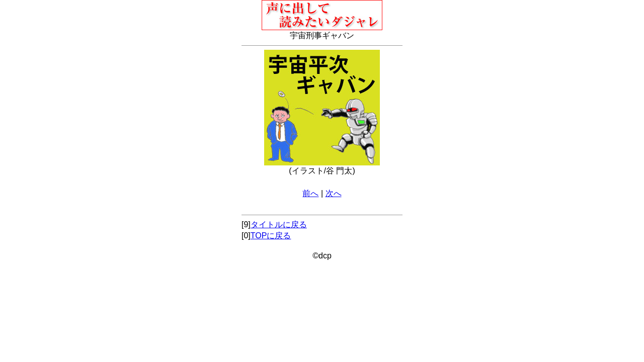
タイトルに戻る (279, 224)
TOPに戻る (271, 236)
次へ (334, 193)
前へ (310, 193)
